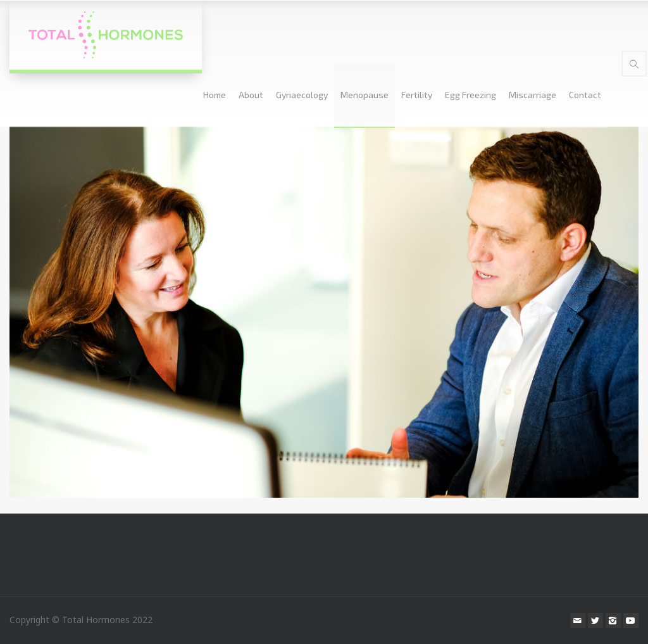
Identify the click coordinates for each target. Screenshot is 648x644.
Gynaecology (302, 95)
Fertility (417, 95)
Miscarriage (533, 95)
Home (215, 95)
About (251, 95)
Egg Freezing (470, 95)
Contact (585, 95)
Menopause (364, 95)
